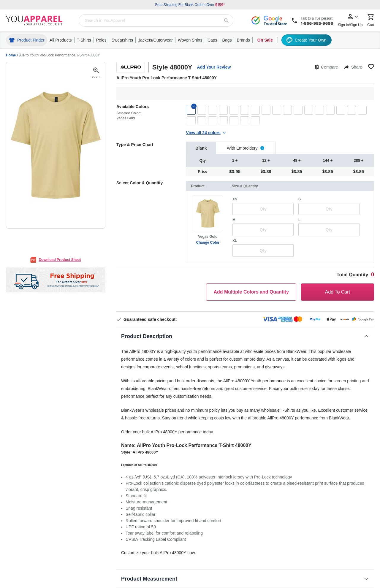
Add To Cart (338, 292)
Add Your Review (214, 67)
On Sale (265, 40)
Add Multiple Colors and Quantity (251, 292)
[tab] (201, 148)
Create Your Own (307, 40)
